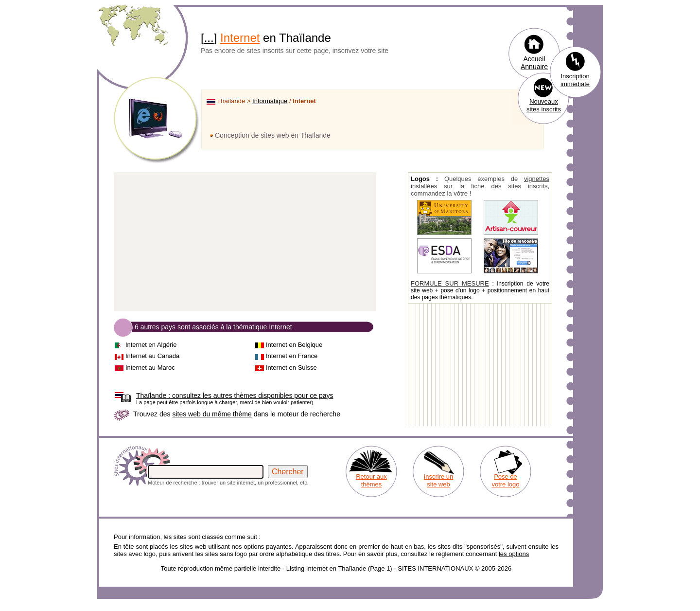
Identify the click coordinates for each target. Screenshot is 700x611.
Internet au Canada (152, 356)
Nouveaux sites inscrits (544, 105)
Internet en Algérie (151, 345)
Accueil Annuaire (534, 63)
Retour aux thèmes (371, 480)
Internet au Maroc (150, 368)
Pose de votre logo (505, 480)
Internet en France (292, 356)
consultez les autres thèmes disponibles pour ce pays (235, 395)
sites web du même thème (212, 414)
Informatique (270, 101)
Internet (240, 38)
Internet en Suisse (291, 368)
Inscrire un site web (439, 480)
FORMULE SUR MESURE (450, 283)
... (209, 38)
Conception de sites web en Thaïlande (273, 135)
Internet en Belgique (294, 345)
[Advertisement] (245, 242)
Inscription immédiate (575, 80)
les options (514, 554)
